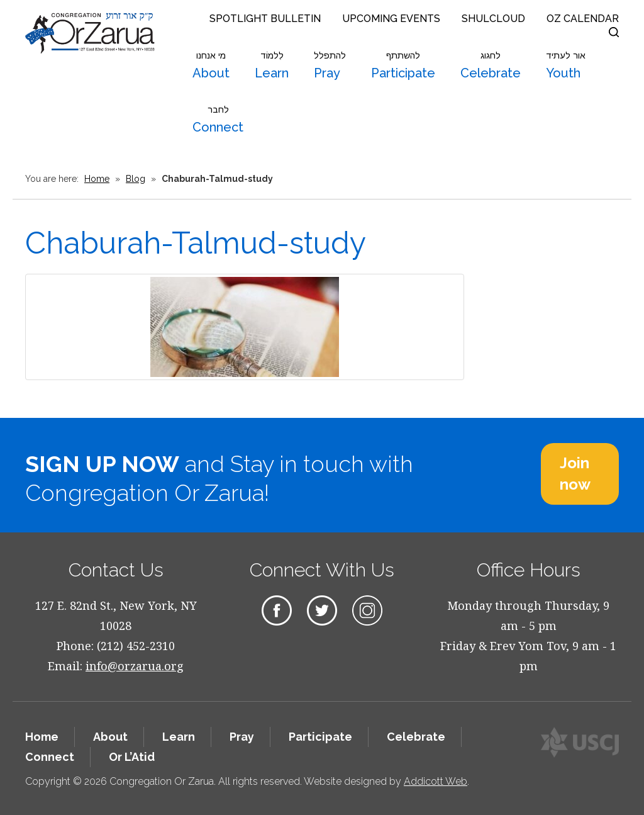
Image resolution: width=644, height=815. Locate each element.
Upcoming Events (391, 19)
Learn (272, 65)
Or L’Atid (132, 757)
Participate (403, 65)
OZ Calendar (583, 19)
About (211, 65)
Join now (575, 474)
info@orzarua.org (135, 666)
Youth (566, 65)
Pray (330, 65)
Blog (136, 179)
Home (97, 179)
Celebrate (491, 65)
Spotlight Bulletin (265, 19)
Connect (218, 120)
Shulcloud (493, 19)
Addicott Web (436, 781)
